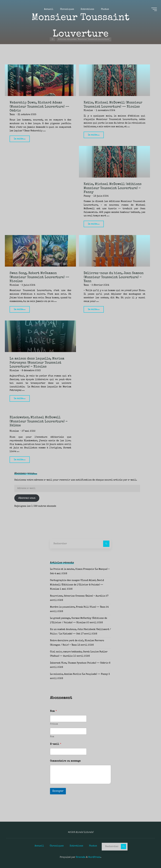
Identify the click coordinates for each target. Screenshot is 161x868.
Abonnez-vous (27, 498)
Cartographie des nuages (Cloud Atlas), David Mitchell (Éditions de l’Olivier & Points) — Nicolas (77, 585)
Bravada (80, 857)
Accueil (39, 846)
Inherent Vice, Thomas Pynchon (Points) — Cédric (79, 663)
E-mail (56, 744)
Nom (52, 737)
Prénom (54, 724)
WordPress (94, 857)
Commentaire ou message (65, 761)
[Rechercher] (106, 544)
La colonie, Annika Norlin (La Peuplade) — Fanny (79, 674)
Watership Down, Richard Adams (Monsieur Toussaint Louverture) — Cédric (39, 107)
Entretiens (76, 846)
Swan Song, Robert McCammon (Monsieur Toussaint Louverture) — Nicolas (39, 277)
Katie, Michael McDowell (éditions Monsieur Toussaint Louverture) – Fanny (113, 188)
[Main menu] (153, 10)
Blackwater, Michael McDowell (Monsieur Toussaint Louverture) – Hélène (39, 421)
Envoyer (58, 791)
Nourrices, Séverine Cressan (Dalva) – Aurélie (78, 596)
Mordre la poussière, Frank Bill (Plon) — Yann (78, 607)
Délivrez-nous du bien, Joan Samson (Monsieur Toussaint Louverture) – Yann (114, 277)
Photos (93, 846)
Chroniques (57, 846)
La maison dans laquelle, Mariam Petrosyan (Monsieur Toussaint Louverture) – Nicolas (37, 363)
